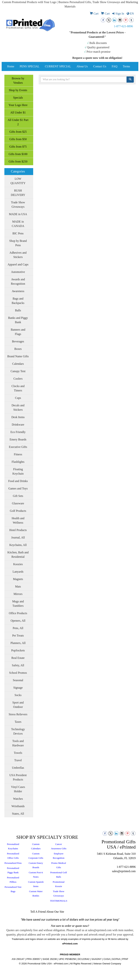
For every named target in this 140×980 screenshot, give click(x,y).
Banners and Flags (18, 332)
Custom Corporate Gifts (36, 856)
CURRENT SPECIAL (58, 66)
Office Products (18, 613)
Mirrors (18, 594)
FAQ (115, 66)
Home (11, 66)
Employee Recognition (59, 856)
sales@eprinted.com (124, 871)
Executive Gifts (18, 447)
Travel (18, 760)
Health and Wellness (18, 520)
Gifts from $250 (18, 161)
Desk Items (18, 417)
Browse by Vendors (18, 81)
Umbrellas (18, 768)
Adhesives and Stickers (18, 255)
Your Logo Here (18, 105)
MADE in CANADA (18, 224)
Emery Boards (18, 439)
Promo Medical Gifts (59, 865)
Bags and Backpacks (18, 301)
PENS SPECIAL (30, 66)
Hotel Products (18, 530)
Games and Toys (18, 488)
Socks (18, 695)
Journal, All (18, 537)
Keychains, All (18, 545)
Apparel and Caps (18, 264)
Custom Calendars (36, 846)
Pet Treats (18, 636)
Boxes (18, 349)
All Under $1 (18, 112)
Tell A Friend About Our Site (47, 912)
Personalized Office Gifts (13, 856)
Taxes (18, 722)
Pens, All (18, 628)
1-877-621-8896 (123, 26)
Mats (18, 586)
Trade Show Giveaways (18, 205)
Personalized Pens (13, 863)
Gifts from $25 (18, 132)
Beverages (18, 341)
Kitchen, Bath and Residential (18, 555)
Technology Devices (18, 731)
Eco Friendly (18, 432)
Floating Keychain (18, 471)
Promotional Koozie (59, 884)
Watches (18, 799)
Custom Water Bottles (36, 893)
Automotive (18, 272)
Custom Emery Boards (36, 865)
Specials (18, 98)
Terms (127, 66)
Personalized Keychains (13, 846)
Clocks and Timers (18, 388)
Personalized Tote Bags (13, 889)
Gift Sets (18, 496)
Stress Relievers (18, 714)
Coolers (18, 379)
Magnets (18, 579)
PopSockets (18, 650)
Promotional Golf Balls (59, 875)
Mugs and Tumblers (18, 604)
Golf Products (18, 511)
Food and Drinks (18, 481)
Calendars (18, 364)
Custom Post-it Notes (36, 875)
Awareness (18, 291)
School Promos (18, 673)
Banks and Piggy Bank (18, 320)
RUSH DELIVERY (18, 193)
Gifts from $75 (18, 147)
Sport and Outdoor (18, 705)
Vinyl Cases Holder (18, 789)
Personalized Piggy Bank (13, 870)
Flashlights (18, 462)
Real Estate (18, 658)
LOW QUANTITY (18, 181)
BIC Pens (18, 233)
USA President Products (18, 777)
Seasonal (18, 680)
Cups (18, 398)
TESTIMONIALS (59, 901)
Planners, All (18, 643)
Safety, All (18, 665)
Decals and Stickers (18, 407)
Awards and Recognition (18, 281)
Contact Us (100, 66)
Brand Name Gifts (18, 356)
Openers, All (18, 621)
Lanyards (18, 572)
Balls (18, 310)
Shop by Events (18, 90)
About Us (82, 66)
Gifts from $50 (18, 139)
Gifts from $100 (18, 154)
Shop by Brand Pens (18, 243)
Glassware (18, 503)
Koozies (18, 564)
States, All (18, 814)
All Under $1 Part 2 (18, 122)
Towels (18, 753)
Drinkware (18, 425)
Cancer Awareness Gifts (59, 846)
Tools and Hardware (18, 743)
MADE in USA (18, 214)
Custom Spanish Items (36, 884)
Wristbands (18, 806)
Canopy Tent (18, 371)
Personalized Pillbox (13, 880)
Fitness (18, 454)
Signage (18, 688)
